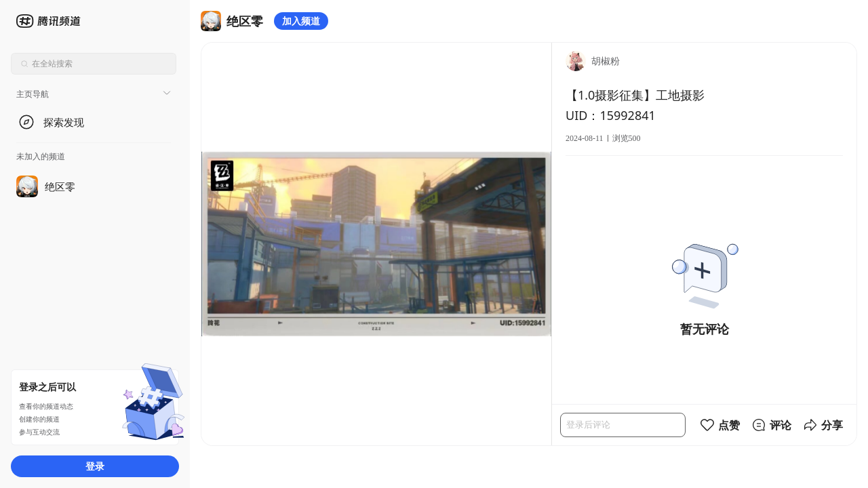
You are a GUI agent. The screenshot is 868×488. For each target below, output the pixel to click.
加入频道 (301, 21)
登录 (95, 466)
